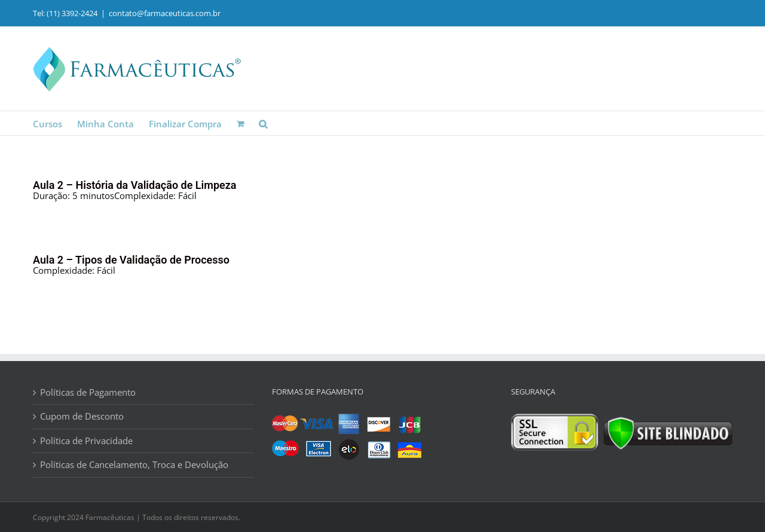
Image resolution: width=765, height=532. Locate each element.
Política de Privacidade (86, 441)
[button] (263, 123)
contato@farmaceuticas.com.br (165, 13)
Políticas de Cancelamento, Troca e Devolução (134, 465)
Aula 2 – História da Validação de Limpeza (134, 185)
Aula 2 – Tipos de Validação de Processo (131, 260)
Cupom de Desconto (82, 416)
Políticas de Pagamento (88, 392)
